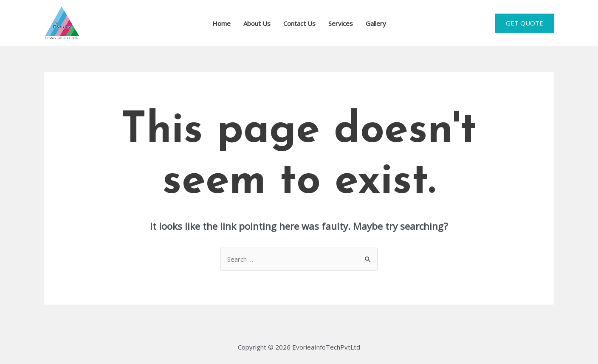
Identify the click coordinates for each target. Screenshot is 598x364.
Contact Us (299, 23)
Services (341, 23)
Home (221, 23)
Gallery (376, 23)
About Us (257, 23)
